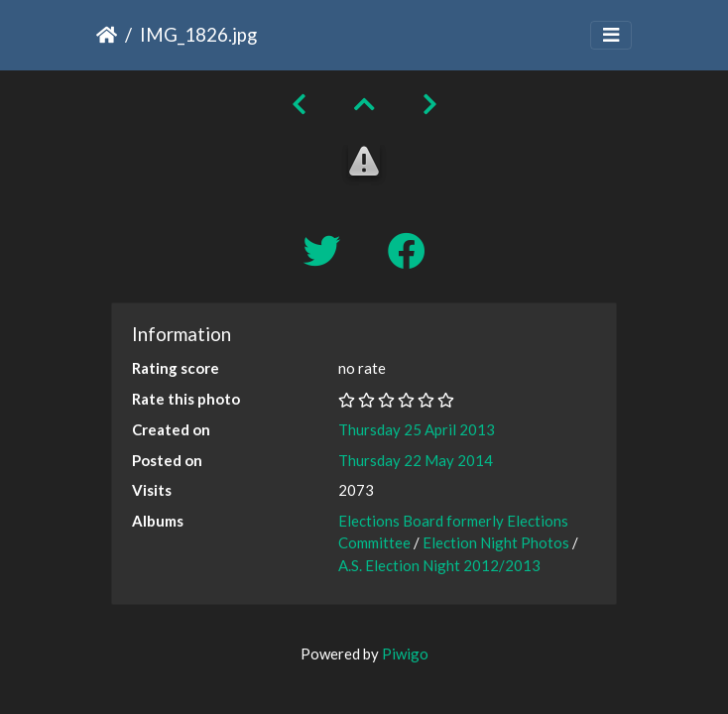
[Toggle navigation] (611, 35)
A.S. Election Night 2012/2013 (439, 565)
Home (107, 35)
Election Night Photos (496, 542)
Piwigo (405, 654)
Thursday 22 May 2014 (416, 460)
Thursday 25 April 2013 (417, 429)
